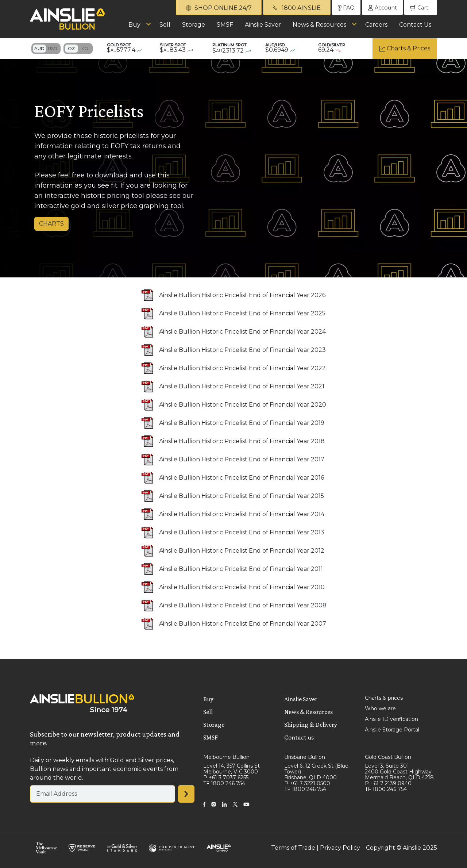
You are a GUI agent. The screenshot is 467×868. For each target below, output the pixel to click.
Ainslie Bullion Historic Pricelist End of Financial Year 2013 (242, 532)
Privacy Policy (340, 848)
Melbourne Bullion (226, 757)
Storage (194, 25)
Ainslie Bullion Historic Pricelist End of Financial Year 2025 (242, 313)
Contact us (299, 737)
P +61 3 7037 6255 (226, 777)
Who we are (380, 708)
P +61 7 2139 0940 (388, 783)
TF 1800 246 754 (224, 783)
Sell (165, 25)
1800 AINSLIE (297, 8)
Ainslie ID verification (391, 719)
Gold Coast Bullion (388, 757)
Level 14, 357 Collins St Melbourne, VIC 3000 (231, 769)
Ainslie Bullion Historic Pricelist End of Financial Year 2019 (242, 423)
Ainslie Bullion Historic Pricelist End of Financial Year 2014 (242, 514)
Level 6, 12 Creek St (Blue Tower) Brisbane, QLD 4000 (316, 772)
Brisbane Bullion (305, 757)
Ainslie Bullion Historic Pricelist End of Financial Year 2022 (242, 368)
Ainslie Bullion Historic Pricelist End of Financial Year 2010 (242, 587)
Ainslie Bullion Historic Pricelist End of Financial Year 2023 (242, 350)
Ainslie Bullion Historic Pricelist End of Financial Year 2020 (243, 405)
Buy (134, 25)
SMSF (225, 25)
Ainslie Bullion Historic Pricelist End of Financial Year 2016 (242, 478)
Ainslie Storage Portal (392, 730)
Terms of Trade (293, 848)
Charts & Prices (408, 48)
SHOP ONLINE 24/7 (219, 8)
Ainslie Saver (263, 25)
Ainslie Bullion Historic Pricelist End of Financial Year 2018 (242, 441)
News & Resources (319, 25)
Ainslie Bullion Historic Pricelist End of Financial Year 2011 (241, 569)
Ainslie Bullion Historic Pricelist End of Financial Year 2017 (242, 459)
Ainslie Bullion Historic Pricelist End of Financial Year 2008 (243, 605)
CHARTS (51, 224)
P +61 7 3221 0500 (307, 783)
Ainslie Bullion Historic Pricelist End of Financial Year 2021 (242, 386)
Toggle (46, 49)
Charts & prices (384, 698)
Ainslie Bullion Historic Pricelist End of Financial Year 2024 (242, 332)
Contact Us (415, 25)
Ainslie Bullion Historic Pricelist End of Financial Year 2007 (243, 624)
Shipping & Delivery (311, 725)
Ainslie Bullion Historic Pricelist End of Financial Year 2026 (242, 295)
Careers (376, 25)
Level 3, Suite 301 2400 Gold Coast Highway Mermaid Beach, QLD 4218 (399, 772)
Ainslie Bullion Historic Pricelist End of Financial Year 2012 (242, 551)
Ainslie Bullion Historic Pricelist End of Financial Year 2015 (242, 496)
